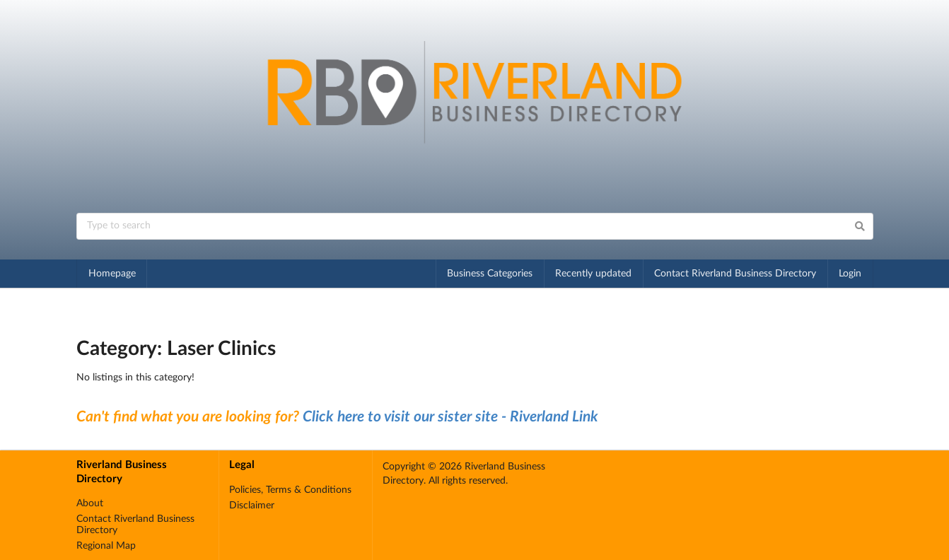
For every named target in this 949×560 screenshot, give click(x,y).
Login (850, 274)
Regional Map (106, 546)
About (90, 503)
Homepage (112, 274)
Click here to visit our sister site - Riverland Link (450, 417)
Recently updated (593, 274)
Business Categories (490, 274)
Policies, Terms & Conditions (290, 490)
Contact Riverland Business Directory (735, 274)
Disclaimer (252, 506)
